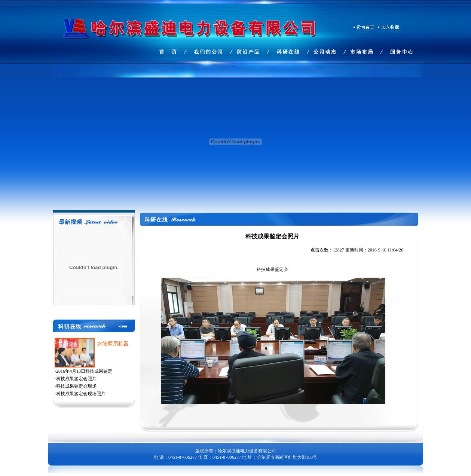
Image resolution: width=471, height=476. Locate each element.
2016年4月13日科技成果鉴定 (84, 371)
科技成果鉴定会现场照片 (81, 394)
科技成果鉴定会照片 (76, 379)
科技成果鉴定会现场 (76, 386)
